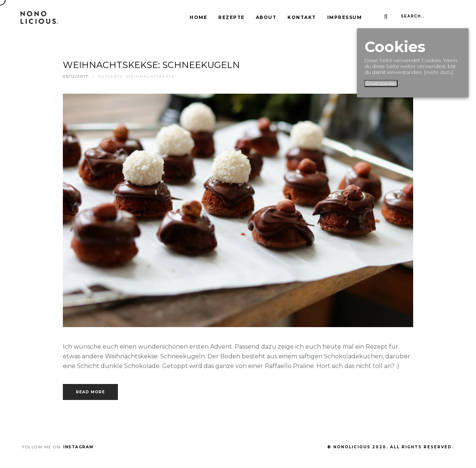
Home (198, 17)
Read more (90, 392)
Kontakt (302, 17)
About (266, 17)
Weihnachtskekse (151, 76)
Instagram (78, 447)
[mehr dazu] (438, 72)
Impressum (345, 17)
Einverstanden (381, 83)
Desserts (110, 76)
